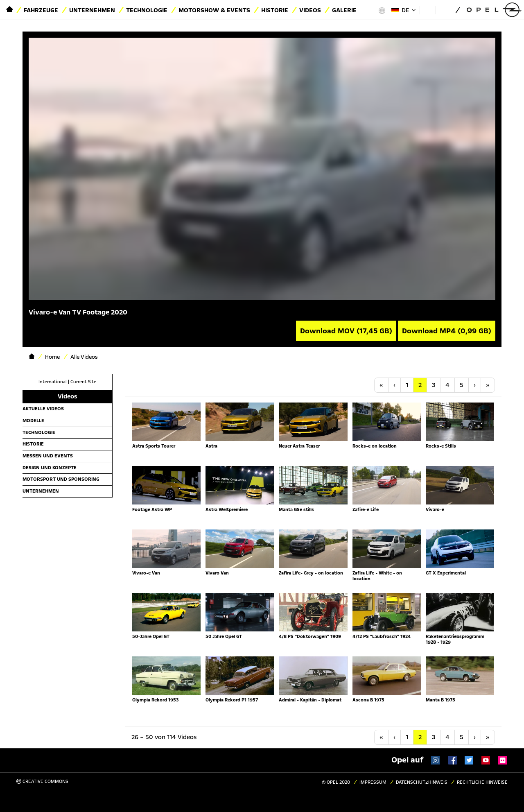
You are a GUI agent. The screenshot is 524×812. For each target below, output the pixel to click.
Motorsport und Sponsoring (61, 479)
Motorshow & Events (214, 10)
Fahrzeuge (41, 10)
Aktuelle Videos (43, 409)
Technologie (147, 10)
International (53, 382)
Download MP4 (447, 331)
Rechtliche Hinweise (482, 782)
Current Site (83, 382)
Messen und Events (48, 456)
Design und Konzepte (50, 468)
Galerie (344, 10)
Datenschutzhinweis (422, 782)
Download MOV (346, 331)
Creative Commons (42, 781)
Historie (275, 10)
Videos (310, 10)
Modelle (33, 421)
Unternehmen (92, 10)
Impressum (373, 782)
